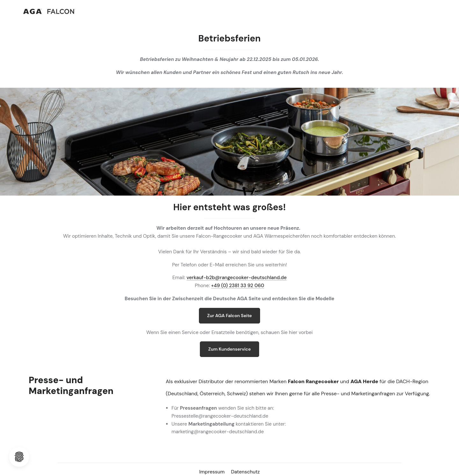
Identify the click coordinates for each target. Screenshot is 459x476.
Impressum (213, 472)
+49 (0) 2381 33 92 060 (237, 286)
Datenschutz (245, 472)
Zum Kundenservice (229, 349)
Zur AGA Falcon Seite (229, 316)
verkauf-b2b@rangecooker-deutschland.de (237, 278)
